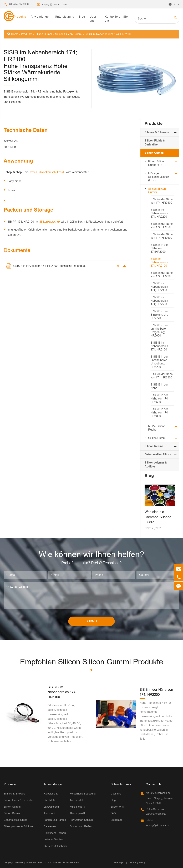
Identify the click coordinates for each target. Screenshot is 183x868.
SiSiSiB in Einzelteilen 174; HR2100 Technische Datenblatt (46, 266)
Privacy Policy (138, 862)
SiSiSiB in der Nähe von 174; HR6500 (160, 398)
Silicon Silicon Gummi (69, 34)
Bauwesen (50, 826)
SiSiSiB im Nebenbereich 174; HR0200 (159, 213)
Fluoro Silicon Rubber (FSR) (157, 163)
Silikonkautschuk (50, 222)
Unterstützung (65, 17)
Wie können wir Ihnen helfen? (91, 554)
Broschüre (116, 820)
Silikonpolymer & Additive (18, 826)
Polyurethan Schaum (82, 820)
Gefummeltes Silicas (158, 454)
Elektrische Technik (55, 833)
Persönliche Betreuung (83, 794)
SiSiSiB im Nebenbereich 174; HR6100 (159, 346)
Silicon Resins (154, 446)
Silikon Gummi (44, 34)
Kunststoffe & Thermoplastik (78, 810)
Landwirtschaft (52, 807)
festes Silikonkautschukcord (47, 172)
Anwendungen (41, 17)
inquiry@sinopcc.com (54, 4)
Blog (82, 17)
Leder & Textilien (53, 839)
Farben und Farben (55, 820)
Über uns (93, 19)
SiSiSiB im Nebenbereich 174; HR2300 (159, 287)
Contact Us (154, 784)
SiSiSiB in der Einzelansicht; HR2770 (159, 315)
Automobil (49, 813)
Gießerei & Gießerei (55, 846)
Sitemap (118, 862)
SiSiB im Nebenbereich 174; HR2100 (108, 34)
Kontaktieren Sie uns (116, 19)
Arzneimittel (76, 800)
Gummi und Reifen (81, 826)
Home (15, 34)
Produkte (20, 17)
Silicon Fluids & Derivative (19, 800)
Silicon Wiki (117, 807)
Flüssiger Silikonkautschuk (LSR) (159, 177)
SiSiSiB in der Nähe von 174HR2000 (159, 248)
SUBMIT (91, 621)
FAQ (113, 813)
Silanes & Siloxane (157, 132)
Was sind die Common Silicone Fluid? (158, 517)
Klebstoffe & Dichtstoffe (51, 797)
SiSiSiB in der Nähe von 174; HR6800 (160, 412)
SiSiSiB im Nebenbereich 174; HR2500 (159, 301)
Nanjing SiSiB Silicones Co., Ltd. (35, 862)
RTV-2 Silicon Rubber (157, 428)
